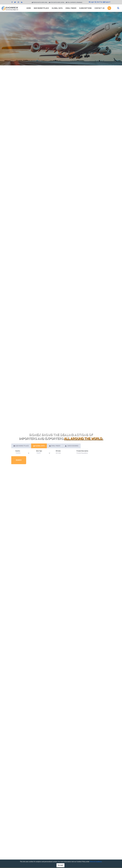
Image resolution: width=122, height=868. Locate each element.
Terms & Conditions (96, 862)
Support (107, 2)
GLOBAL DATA (57, 8)
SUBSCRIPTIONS (85, 8)
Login (91, 2)
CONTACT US (100, 8)
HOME (29, 8)
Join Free (99, 2)
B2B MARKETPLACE (41, 8)
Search (19, 460)
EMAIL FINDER (71, 8)
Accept (61, 865)
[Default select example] (23, 453)
